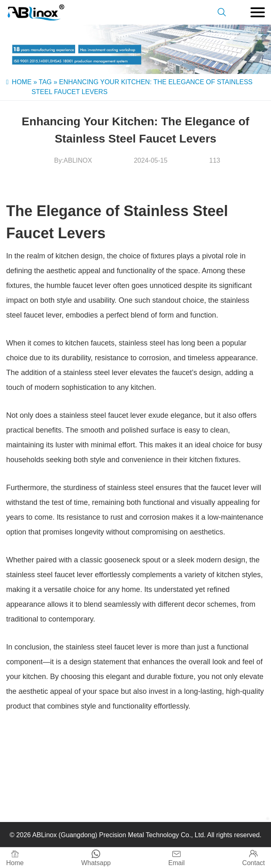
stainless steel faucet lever (103, 415)
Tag (45, 82)
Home (22, 82)
